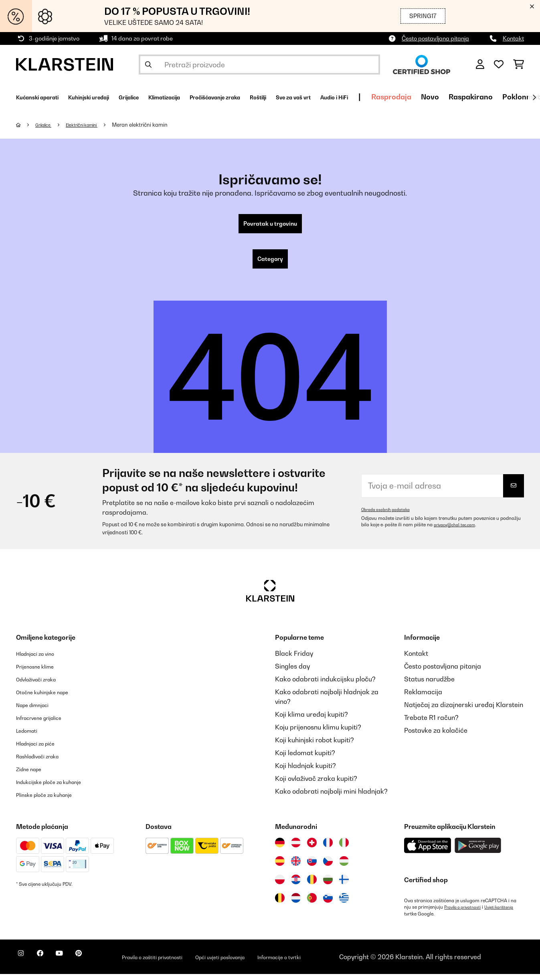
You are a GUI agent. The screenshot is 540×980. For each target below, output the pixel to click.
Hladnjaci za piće (42, 750)
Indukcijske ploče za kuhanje (59, 788)
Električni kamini (92, 125)
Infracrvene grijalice (47, 724)
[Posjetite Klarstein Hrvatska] (296, 886)
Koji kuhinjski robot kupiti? (314, 746)
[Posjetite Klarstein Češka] (328, 867)
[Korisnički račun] (480, 65)
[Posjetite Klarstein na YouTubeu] (75, 964)
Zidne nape (33, 775)
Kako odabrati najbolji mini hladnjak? (331, 798)
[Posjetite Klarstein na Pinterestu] (101, 964)
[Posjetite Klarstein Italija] (344, 849)
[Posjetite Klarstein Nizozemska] (296, 904)
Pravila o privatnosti (466, 913)
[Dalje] (534, 97)
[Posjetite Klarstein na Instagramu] (24, 964)
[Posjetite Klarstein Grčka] (344, 905)
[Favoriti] (499, 65)
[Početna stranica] (26, 125)
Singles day (292, 673)
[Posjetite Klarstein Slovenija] (328, 904)
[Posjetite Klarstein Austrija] (296, 849)
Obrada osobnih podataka (390, 516)
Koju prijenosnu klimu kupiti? (318, 733)
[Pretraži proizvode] (259, 65)
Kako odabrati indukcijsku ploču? (325, 685)
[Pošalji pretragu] (148, 65)
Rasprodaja (499, 97)
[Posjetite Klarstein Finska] (344, 886)
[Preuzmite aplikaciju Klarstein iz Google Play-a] (478, 852)
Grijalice (47, 125)
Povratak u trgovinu (270, 225)
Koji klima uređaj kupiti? (311, 721)
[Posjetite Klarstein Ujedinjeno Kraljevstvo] (296, 867)
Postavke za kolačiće (436, 737)
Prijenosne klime (41, 673)
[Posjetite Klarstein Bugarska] (328, 886)
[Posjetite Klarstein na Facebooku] (50, 964)
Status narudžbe (429, 685)
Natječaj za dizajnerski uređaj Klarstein (464, 711)
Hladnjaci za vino (42, 660)
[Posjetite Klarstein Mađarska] (344, 867)
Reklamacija (423, 698)
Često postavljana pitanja (435, 38)
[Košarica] (519, 65)
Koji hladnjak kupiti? (305, 772)
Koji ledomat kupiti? (305, 759)
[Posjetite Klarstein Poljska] (280, 886)
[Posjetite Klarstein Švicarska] (312, 849)
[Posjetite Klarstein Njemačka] (280, 849)
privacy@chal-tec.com (459, 531)
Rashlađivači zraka (45, 762)
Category (270, 264)
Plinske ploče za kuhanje (53, 801)
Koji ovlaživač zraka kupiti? (316, 785)
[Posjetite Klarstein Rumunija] (312, 886)
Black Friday (294, 660)
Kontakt (513, 38)
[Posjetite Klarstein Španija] (280, 867)
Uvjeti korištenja (422, 920)
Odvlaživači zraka (43, 685)
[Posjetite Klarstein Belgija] (280, 904)
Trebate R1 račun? (431, 724)
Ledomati (30, 737)
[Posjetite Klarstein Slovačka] (312, 867)
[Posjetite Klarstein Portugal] (312, 904)
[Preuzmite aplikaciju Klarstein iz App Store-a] (428, 852)
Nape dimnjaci (38, 711)
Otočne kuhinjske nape (50, 698)
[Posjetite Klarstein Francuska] (328, 849)
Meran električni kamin (155, 125)
